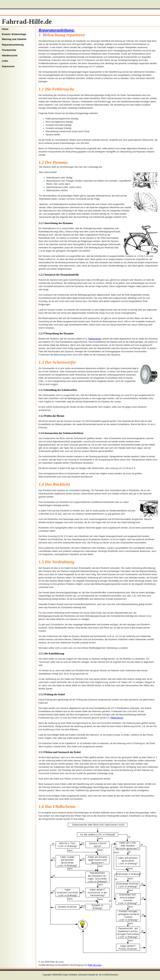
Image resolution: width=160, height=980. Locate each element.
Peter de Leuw (94, 965)
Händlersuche (10, 56)
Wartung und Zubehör (14, 39)
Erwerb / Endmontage (14, 34)
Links (5, 61)
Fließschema (94, 339)
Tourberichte (9, 50)
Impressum (8, 66)
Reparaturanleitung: (57, 30)
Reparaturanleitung (13, 45)
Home (5, 29)
